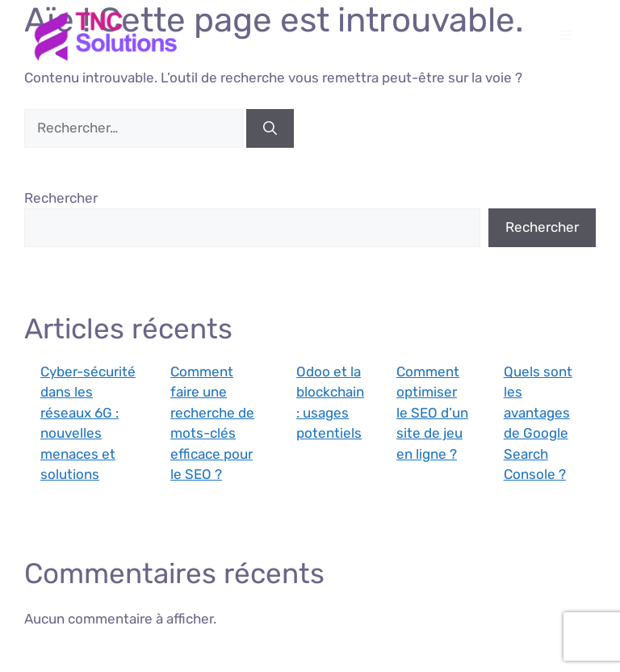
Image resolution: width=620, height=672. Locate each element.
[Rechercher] (270, 128)
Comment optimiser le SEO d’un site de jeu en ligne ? (432, 413)
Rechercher (61, 198)
